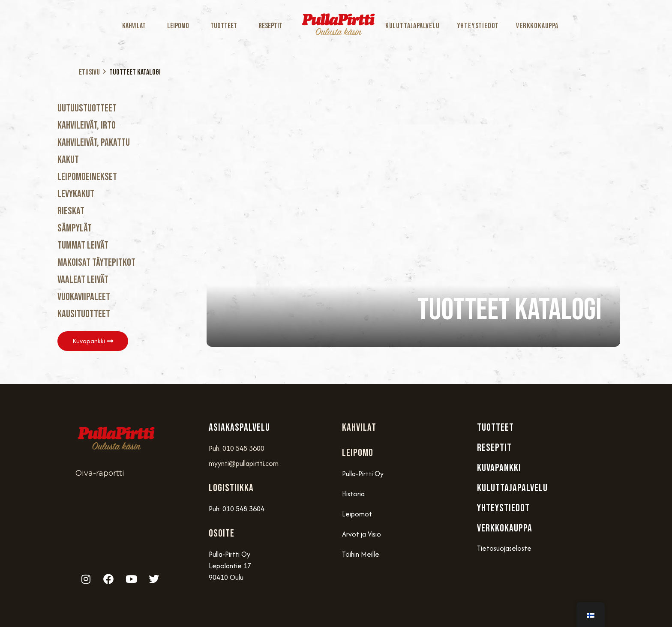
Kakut (68, 160)
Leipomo (180, 26)
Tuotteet (226, 26)
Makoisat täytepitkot (96, 262)
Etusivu (89, 72)
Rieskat (71, 211)
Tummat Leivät (83, 245)
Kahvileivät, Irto (87, 125)
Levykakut (76, 194)
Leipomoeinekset (87, 177)
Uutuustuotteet (87, 108)
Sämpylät (75, 228)
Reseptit (270, 26)
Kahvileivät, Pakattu (94, 142)
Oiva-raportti (100, 473)
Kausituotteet (84, 314)
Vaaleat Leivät (83, 280)
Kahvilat (136, 26)
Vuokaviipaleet (84, 297)
